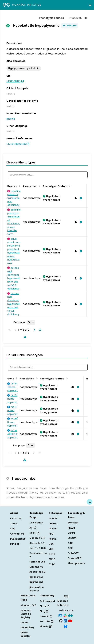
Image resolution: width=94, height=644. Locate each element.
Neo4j (34, 533)
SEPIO (52, 559)
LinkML (71, 533)
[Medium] (70, 615)
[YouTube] (70, 621)
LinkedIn (46, 616)
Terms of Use (37, 562)
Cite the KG (36, 567)
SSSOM (72, 538)
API (33, 528)
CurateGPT (74, 558)
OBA (51, 544)
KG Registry (27, 627)
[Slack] (65, 615)
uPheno (53, 529)
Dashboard (36, 582)
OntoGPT (73, 553)
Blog (44, 611)
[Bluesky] (66, 626)
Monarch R (37, 538)
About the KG (37, 572)
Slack (44, 606)
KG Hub (25, 622)
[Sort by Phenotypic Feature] (69, 186)
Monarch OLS (28, 605)
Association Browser (37, 589)
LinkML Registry (25, 634)
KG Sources (36, 577)
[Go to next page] (34, 330)
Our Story (16, 518)
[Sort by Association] (39, 186)
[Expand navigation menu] (90, 5)
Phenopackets (76, 563)
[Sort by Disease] (19, 186)
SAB (12, 529)
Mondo (53, 518)
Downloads (36, 523)
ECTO (52, 564)
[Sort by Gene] (16, 378)
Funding (15, 544)
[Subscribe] (60, 615)
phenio (11, 119)
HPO (51, 534)
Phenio (53, 539)
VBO (51, 549)
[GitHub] (61, 621)
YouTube (46, 621)
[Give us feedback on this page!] (90, 502)
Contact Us (17, 534)
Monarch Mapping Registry (26, 614)
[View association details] (80, 198)
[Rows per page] (31, 322)
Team (14, 524)
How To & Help (38, 548)
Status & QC (37, 543)
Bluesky (46, 626)
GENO (52, 554)
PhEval (72, 528)
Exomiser (73, 523)
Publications (18, 539)
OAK (70, 543)
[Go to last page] (40, 330)
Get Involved (47, 601)
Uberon (53, 524)
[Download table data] (24, 337)
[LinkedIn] (65, 621)
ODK (70, 548)
